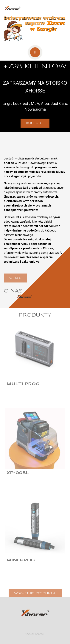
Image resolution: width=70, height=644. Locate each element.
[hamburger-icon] (62, 8)
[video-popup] (35, 54)
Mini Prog (21, 560)
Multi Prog (23, 384)
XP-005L (18, 473)
